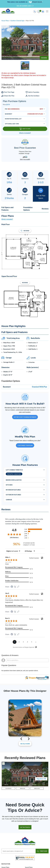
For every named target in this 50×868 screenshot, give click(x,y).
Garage (9, 500)
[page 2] (19, 642)
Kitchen (9, 485)
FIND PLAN (42, 851)
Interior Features (13, 490)
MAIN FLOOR (23, 788)
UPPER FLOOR (37, 788)
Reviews (45, 209)
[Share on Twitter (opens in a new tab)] (15, 587)
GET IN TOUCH (25, 827)
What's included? (7, 219)
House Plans (5, 21)
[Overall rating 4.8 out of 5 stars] (14, 534)
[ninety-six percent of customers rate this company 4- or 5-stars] (25, 544)
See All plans (25, 744)
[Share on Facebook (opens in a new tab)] (12, 587)
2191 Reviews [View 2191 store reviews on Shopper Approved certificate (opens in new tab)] (17, 537)
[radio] (34, 529)
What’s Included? (25, 133)
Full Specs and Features (7, 209)
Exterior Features (13, 495)
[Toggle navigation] (47, 11)
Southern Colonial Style (18, 21)
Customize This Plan (25, 445)
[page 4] (27, 642)
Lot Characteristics (14, 470)
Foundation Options (28, 209)
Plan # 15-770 (41, 779)
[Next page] (36, 642)
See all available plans (25, 6)
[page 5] (32, 642)
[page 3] (23, 642)
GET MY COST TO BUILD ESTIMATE (25, 417)
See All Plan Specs (41, 194)
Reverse (44, 58)
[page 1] (15, 642)
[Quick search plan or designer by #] (19, 851)
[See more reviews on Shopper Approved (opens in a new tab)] (18, 587)
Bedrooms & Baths (14, 480)
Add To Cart (25, 129)
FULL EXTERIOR (8, 788)
